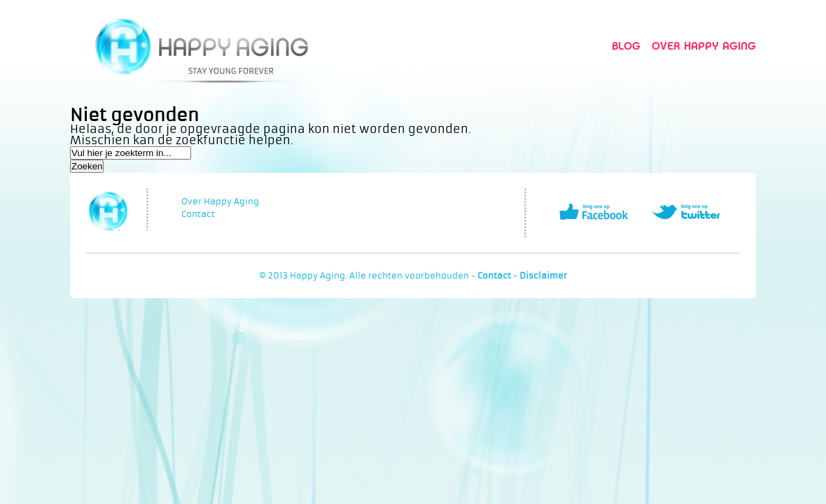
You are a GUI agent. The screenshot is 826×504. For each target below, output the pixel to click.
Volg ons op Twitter (685, 212)
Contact (198, 214)
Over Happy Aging (704, 46)
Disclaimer (543, 276)
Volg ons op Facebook (594, 212)
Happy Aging (201, 46)
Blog (626, 46)
